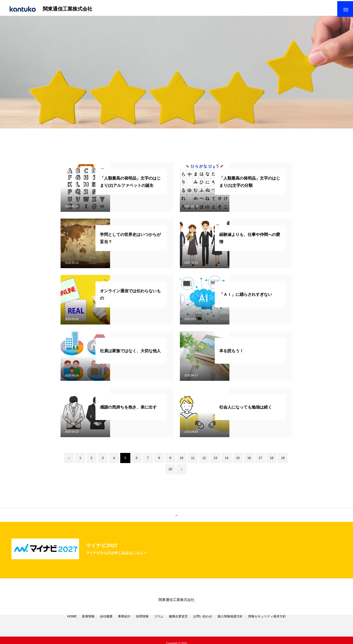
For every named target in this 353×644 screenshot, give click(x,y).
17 (260, 460)
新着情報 (88, 624)
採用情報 (142, 624)
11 (193, 460)
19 (283, 460)
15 (238, 460)
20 (170, 471)
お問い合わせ (203, 624)
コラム (159, 624)
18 (272, 460)
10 (182, 460)
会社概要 (106, 624)
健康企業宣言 (178, 624)
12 (204, 460)
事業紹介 (124, 624)
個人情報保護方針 (230, 624)
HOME (72, 624)
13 (215, 460)
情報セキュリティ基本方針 (267, 624)
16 (249, 460)
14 (227, 460)
